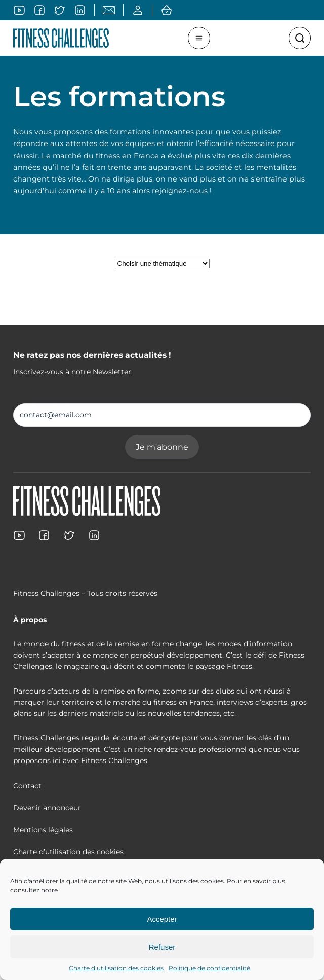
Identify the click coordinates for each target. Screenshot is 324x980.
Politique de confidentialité (209, 968)
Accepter (162, 919)
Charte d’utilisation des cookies (116, 968)
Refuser (162, 947)
